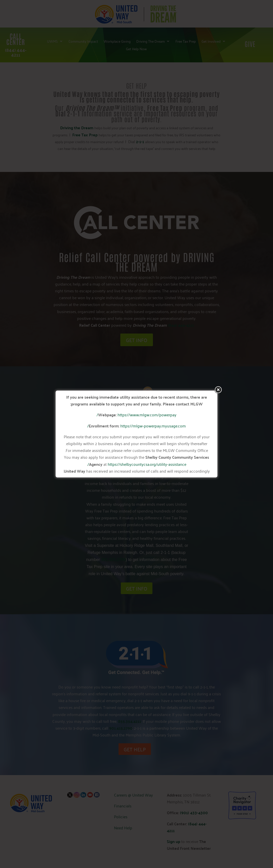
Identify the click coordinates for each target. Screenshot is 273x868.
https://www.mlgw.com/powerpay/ (136, 415)
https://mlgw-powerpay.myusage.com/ (136, 426)
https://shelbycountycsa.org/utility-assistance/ (137, 464)
